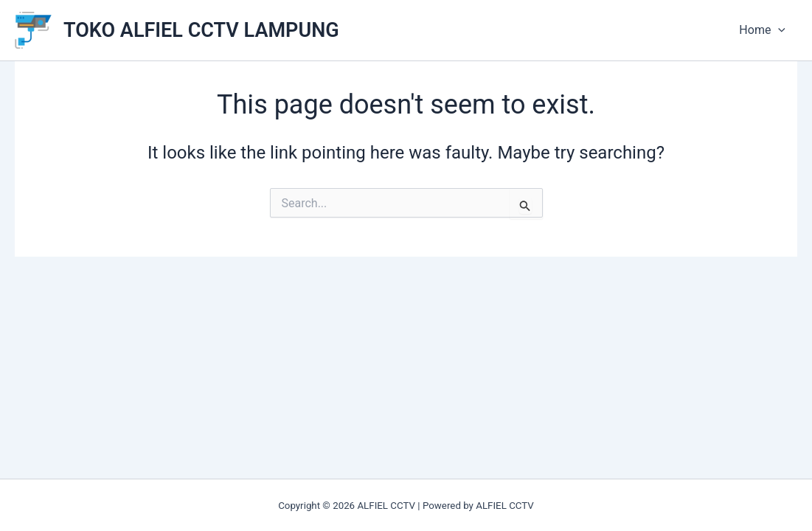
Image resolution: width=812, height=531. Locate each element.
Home (762, 30)
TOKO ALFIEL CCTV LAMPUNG (201, 30)
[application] (778, 30)
